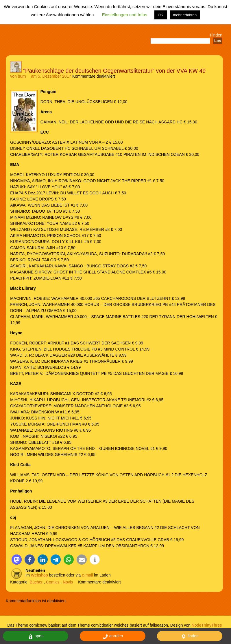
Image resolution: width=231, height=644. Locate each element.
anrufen (113, 637)
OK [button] (161, 15)
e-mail (87, 575)
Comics (53, 582)
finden (190, 637)
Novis (68, 582)
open (36, 637)
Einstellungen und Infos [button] (125, 15)
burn (22, 76)
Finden (216, 35)
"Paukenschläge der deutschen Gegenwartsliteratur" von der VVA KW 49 (114, 71)
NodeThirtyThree (207, 625)
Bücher (36, 582)
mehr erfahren (185, 15)
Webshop (39, 575)
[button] (17, 560)
